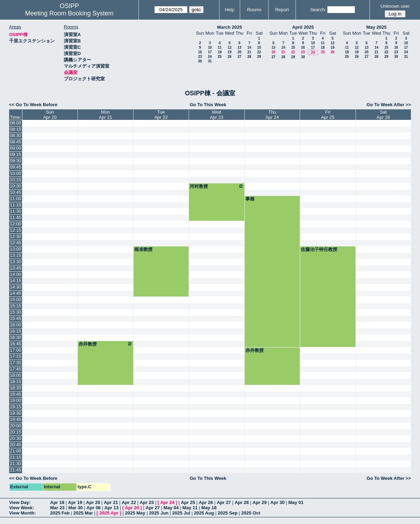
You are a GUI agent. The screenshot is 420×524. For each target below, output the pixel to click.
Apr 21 (111, 502)
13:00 (16, 249)
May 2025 (377, 27)
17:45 (16, 369)
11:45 (16, 217)
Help (229, 10)
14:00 (16, 274)
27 (239, 57)
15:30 (16, 312)
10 (210, 47)
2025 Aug (204, 513)
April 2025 (303, 27)
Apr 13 (111, 508)
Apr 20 (93, 502)
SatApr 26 (383, 115)
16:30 (16, 337)
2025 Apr (109, 513)
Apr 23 (147, 502)
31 (210, 61)
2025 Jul (181, 513)
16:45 (16, 344)
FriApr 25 (328, 115)
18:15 (16, 382)
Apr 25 (188, 502)
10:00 (16, 173)
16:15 (16, 331)
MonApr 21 (106, 115)
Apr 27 (224, 502)
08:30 (16, 135)
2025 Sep (228, 513)
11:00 (16, 199)
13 (239, 47)
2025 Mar (83, 513)
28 (249, 57)
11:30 (16, 211)
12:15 (16, 230)
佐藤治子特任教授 (319, 249)
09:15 (16, 154)
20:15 (16, 432)
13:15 (16, 255)
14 (249, 47)
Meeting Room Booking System (69, 13)
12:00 (16, 224)
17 (210, 52)
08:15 (16, 129)
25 (220, 57)
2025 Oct (251, 513)
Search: (318, 10)
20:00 (16, 426)
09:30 (16, 161)
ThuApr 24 (272, 115)
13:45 (16, 268)
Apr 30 (277, 502)
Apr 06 (94, 508)
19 (229, 52)
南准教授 (143, 249)
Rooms (254, 10)
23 (200, 57)
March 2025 (229, 27)
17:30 (16, 363)
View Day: (20, 502)
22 (259, 52)
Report (282, 10)
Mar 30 (76, 508)
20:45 (16, 445)
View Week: (22, 508)
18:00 (16, 375)
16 (200, 52)
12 (229, 47)
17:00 (16, 350)
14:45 (16, 293)
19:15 (16, 407)
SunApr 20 (50, 115)
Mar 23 (57, 508)
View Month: (22, 513)
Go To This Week (208, 105)
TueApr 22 (161, 115)
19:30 (16, 413)
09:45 (16, 167)
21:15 (16, 457)
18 (220, 52)
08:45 (16, 142)
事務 (250, 199)
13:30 (16, 262)
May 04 (171, 508)
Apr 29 (259, 502)
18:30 (16, 388)
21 (249, 52)
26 (229, 57)
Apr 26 (206, 502)
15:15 (16, 306)
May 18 (209, 508)
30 (200, 61)
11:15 (16, 205)
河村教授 (217, 186)
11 (220, 47)
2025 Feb (60, 513)
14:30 (16, 287)
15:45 (16, 318)
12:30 (16, 236)
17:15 (16, 356)
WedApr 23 (217, 115)
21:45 (16, 470)
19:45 (16, 419)
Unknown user (395, 6)
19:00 (16, 400)
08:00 (16, 123)
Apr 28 (242, 502)
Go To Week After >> (389, 105)
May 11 (190, 508)
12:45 (16, 243)
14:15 (16, 281)
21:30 (16, 464)
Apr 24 (167, 502)
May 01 (296, 502)
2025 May (135, 513)
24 (210, 57)
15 (259, 47)
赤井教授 (106, 344)
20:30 (16, 438)
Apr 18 (57, 502)
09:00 (16, 148)
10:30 (16, 186)
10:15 (16, 180)
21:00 (16, 451)
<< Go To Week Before (33, 105)
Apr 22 (129, 502)
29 (259, 57)
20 (239, 52)
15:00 (16, 300)
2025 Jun (159, 513)
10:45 (16, 192)
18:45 (16, 394)
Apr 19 (75, 502)
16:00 (16, 325)
